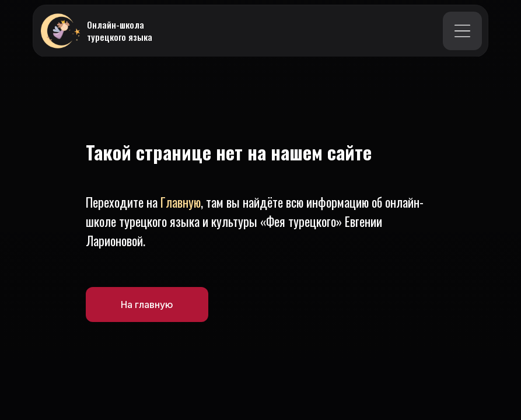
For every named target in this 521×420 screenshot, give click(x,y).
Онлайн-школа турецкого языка (120, 31)
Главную (181, 202)
